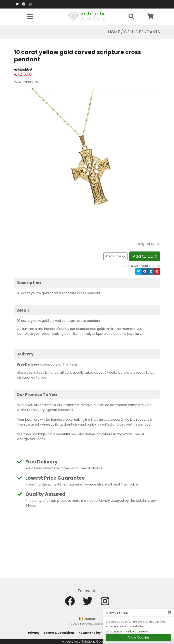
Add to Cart (145, 256)
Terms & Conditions (59, 633)
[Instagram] (30, 4)
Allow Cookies (138, 637)
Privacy (34, 633)
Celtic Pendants (142, 32)
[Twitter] (17, 4)
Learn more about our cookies (127, 631)
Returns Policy (90, 633)
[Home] (87, 16)
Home (114, 32)
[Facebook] (24, 4)
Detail (23, 310)
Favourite (116, 256)
